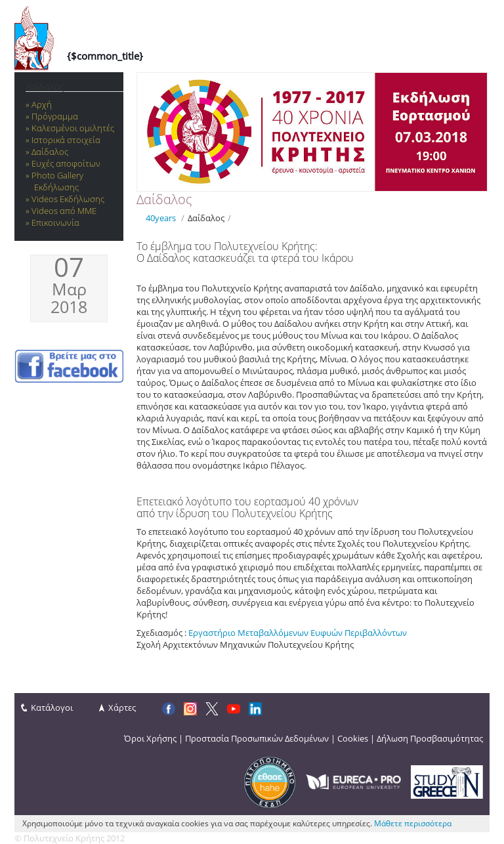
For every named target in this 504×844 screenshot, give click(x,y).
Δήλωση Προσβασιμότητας (430, 738)
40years (161, 218)
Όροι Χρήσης (150, 738)
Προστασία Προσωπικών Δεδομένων (257, 738)
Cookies (353, 738)
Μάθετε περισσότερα (413, 823)
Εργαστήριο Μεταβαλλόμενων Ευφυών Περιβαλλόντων (298, 633)
